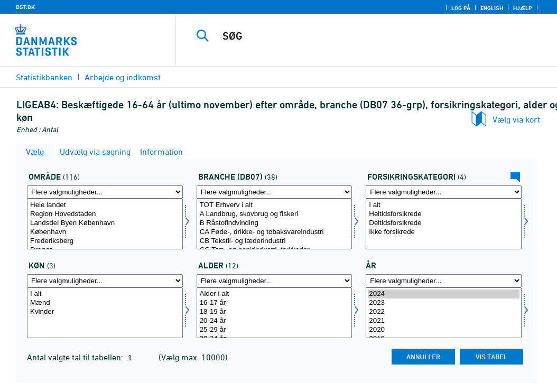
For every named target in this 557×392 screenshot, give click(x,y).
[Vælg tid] (444, 313)
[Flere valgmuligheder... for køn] (105, 281)
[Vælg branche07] (275, 224)
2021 (444, 321)
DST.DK (25, 7)
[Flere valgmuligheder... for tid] (444, 281)
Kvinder (105, 312)
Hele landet (105, 205)
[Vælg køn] (105, 313)
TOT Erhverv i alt (275, 205)
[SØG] (369, 36)
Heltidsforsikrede (444, 214)
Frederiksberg (105, 241)
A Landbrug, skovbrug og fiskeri (275, 214)
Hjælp (523, 8)
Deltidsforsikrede (444, 223)
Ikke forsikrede (444, 232)
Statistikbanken (44, 77)
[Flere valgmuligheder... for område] (105, 192)
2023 (444, 303)
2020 (444, 330)
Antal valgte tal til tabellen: (76, 357)
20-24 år (275, 321)
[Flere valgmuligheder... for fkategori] (444, 192)
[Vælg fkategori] (444, 224)
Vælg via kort (516, 119)
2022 (444, 312)
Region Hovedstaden (105, 214)
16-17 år (275, 303)
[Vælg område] (105, 224)
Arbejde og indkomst (123, 77)
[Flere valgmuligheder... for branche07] (275, 192)
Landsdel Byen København (105, 223)
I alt (444, 205)
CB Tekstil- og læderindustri (275, 241)
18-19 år (275, 312)
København (105, 232)
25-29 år (275, 330)
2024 (444, 294)
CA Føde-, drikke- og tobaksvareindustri (275, 232)
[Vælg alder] (275, 313)
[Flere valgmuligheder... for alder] (275, 281)
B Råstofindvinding (275, 223)
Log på (461, 8)
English (492, 8)
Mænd (105, 303)
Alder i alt (275, 294)
